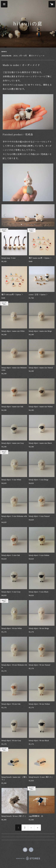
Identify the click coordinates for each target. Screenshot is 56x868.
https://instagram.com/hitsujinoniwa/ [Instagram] (25, 850)
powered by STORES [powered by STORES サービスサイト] (28, 860)
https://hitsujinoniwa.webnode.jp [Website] (31, 850)
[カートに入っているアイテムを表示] (52, 4)
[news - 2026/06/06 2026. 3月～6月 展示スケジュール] (28, 56)
